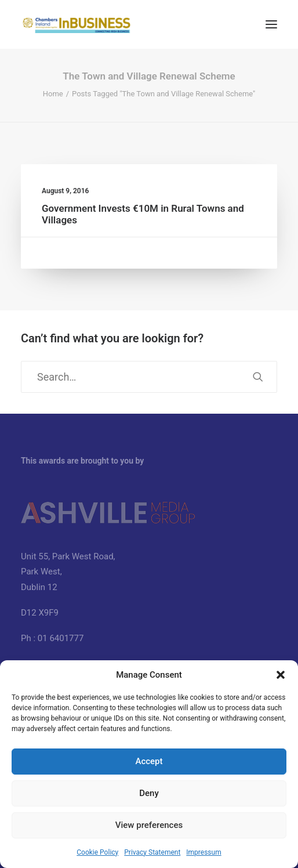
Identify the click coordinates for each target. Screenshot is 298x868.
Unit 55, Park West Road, (68, 556)
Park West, (41, 572)
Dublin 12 (39, 587)
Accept (149, 761)
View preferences (149, 825)
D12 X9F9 (40, 613)
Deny (149, 793)
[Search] (149, 377)
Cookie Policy (97, 852)
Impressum (203, 852)
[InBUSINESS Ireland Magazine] (77, 24)
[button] (281, 675)
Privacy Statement (152, 852)
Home (53, 94)
